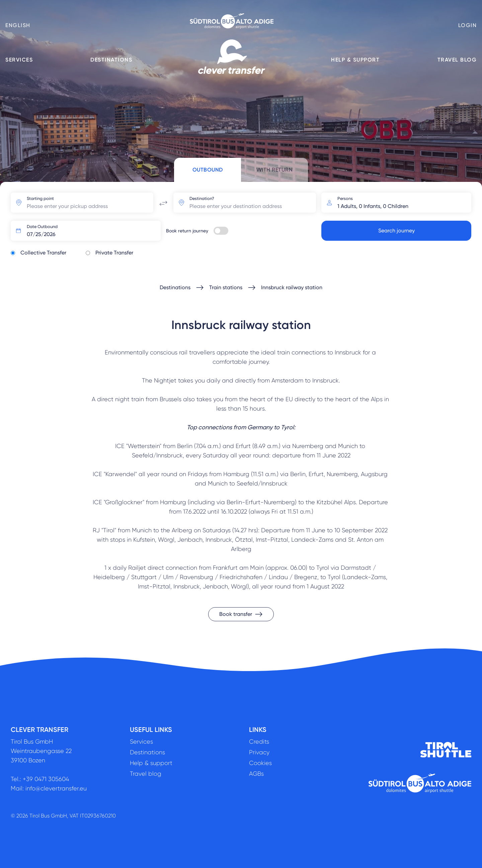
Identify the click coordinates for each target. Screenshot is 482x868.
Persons (345, 198)
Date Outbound (42, 227)
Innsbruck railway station (292, 287)
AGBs (256, 774)
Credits (259, 742)
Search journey (396, 231)
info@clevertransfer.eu (56, 788)
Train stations (226, 287)
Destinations (111, 60)
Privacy (259, 752)
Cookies (260, 763)
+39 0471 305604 (46, 779)
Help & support (355, 60)
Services (19, 60)
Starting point (40, 198)
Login (468, 25)
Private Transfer (114, 253)
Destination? (202, 198)
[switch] (221, 231)
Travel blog (457, 60)
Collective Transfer (43, 253)
